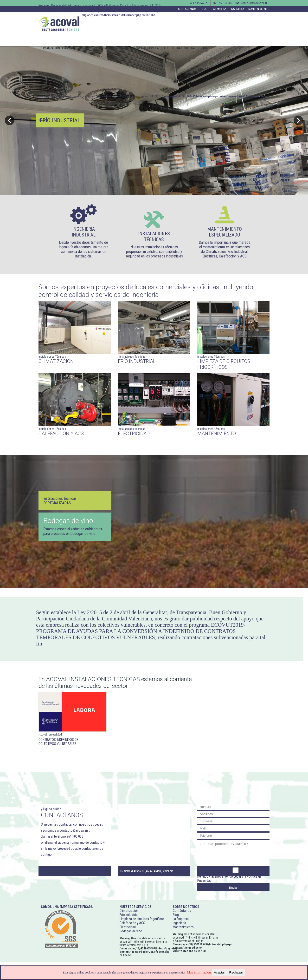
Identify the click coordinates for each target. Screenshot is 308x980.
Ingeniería (237, 9)
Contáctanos (187, 9)
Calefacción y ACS (149, 48)
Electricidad (173, 48)
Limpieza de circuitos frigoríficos (110, 48)
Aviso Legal (233, 877)
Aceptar (219, 972)
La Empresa (219, 9)
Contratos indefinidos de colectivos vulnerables (58, 742)
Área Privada (199, 3)
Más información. (199, 972)
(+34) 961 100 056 (222, 3)
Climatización (50, 48)
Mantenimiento (259, 9)
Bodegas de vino (196, 48)
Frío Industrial (73, 48)
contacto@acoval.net (255, 3)
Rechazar (236, 972)
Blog (204, 9)
